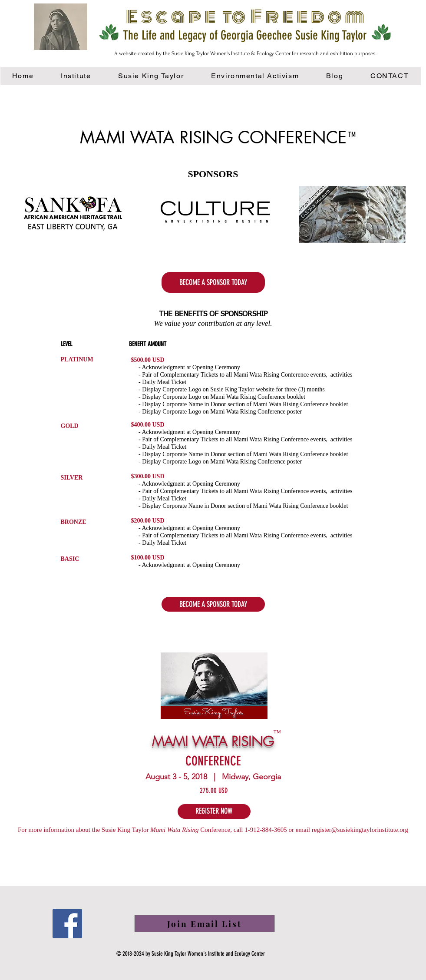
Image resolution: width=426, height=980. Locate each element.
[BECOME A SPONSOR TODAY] (213, 282)
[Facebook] (67, 924)
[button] (255, 76)
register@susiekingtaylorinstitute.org (360, 830)
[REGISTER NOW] (214, 811)
